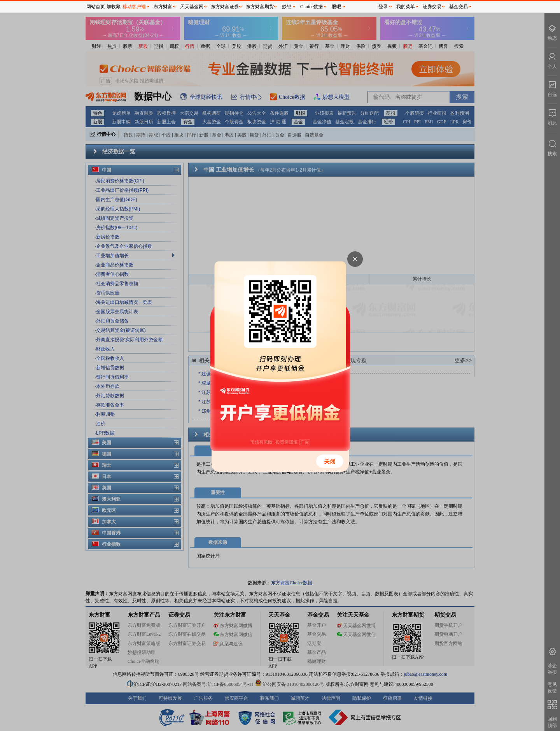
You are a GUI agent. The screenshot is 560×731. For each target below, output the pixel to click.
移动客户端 (134, 7)
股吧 (336, 7)
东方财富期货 (260, 7)
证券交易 (432, 7)
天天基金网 (192, 7)
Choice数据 (311, 7)
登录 (383, 7)
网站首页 (96, 7)
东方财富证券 (225, 7)
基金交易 (458, 7)
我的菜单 (406, 7)
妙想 (287, 7)
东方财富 (163, 7)
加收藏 (114, 7)
